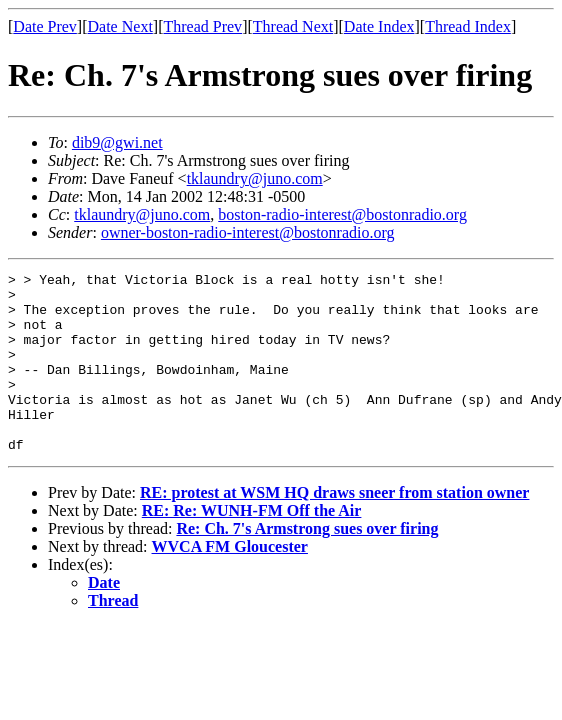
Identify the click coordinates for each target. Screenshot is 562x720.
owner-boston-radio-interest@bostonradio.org (248, 232)
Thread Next (293, 26)
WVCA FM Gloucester (230, 582)
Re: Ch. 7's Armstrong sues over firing (307, 564)
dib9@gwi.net (117, 142)
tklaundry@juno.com (255, 178)
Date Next (120, 26)
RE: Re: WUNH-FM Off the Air (252, 546)
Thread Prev (202, 26)
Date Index (379, 26)
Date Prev (45, 26)
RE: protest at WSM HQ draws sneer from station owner (334, 528)
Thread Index (468, 26)
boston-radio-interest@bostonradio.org (342, 214)
